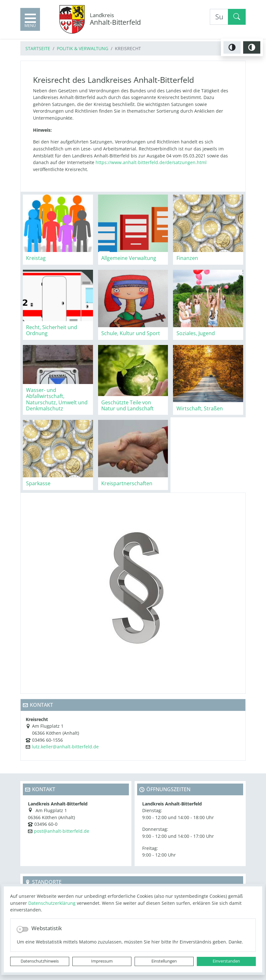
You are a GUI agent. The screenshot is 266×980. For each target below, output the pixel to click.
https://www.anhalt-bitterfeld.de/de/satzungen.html (150, 162)
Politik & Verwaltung (83, 48)
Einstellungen (164, 961)
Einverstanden (226, 961)
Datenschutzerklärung (52, 903)
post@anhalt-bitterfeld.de (62, 831)
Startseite (38, 48)
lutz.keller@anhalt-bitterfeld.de (65, 747)
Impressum (102, 961)
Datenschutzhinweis (40, 961)
